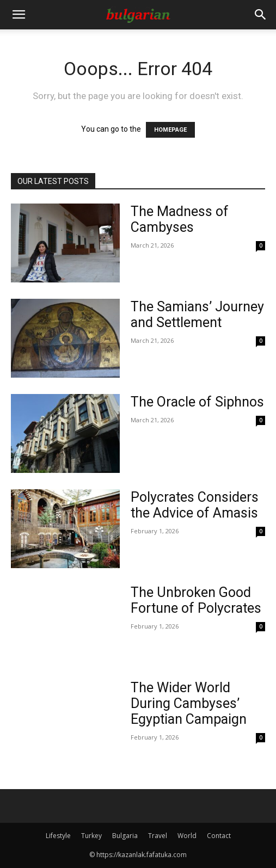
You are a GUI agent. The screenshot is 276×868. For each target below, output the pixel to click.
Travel (158, 836)
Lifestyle (58, 836)
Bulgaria (125, 836)
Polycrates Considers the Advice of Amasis (195, 505)
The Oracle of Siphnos (197, 402)
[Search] (261, 15)
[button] (19, 15)
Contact (219, 836)
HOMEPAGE (170, 130)
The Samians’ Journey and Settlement (197, 315)
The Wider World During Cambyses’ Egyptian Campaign (189, 703)
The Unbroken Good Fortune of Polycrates (196, 600)
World (187, 836)
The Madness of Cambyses (180, 219)
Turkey (91, 836)
